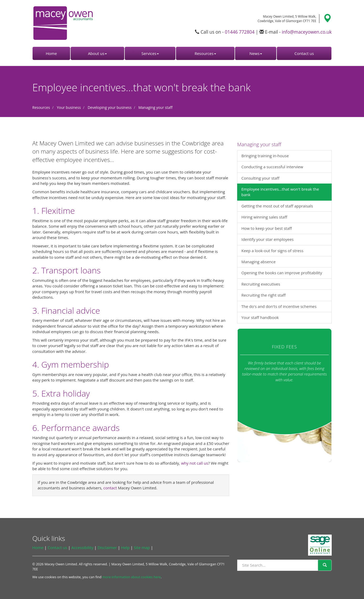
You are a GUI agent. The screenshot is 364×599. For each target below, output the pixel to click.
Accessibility (82, 547)
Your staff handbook (260, 317)
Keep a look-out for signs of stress (272, 251)
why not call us (194, 463)
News (256, 53)
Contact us (304, 53)
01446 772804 (240, 32)
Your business (69, 107)
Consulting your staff (260, 178)
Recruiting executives (261, 284)
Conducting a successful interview (272, 167)
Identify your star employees (267, 239)
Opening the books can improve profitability (282, 273)
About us (97, 53)
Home (51, 53)
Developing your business (110, 107)
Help (125, 547)
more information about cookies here (132, 577)
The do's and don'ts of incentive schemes (279, 306)
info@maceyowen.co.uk (307, 32)
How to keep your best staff (267, 228)
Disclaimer (107, 547)
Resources (205, 53)
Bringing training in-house (265, 156)
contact (110, 488)
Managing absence (258, 262)
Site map (142, 547)
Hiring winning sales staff (264, 217)
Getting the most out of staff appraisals (277, 206)
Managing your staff (155, 107)
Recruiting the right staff (264, 295)
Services (150, 53)
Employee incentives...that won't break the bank (280, 192)
